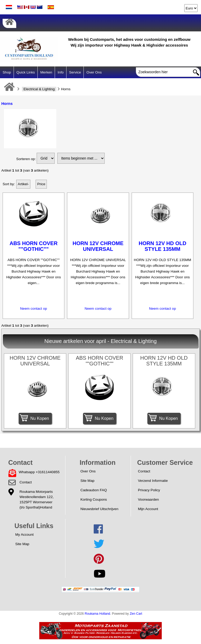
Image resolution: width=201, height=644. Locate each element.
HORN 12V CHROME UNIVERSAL (98, 246)
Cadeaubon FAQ (94, 490)
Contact (26, 482)
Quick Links (26, 72)
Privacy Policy (149, 490)
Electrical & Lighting (39, 89)
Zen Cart (136, 614)
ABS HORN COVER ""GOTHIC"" (33, 246)
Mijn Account (148, 509)
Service (75, 72)
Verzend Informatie (153, 481)
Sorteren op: (26, 159)
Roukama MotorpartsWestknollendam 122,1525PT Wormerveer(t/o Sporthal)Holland (37, 499)
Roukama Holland (97, 614)
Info (61, 72)
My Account (24, 535)
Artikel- (23, 184)
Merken (46, 72)
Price (41, 184)
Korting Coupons (94, 499)
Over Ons (94, 72)
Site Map (87, 481)
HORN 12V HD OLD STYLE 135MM (163, 246)
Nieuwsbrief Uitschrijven (99, 509)
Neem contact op (34, 309)
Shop (7, 72)
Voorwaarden (148, 499)
